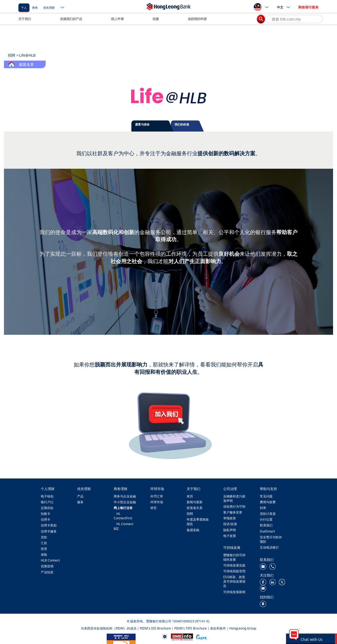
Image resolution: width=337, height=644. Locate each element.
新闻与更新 (195, 502)
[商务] (35, 7)
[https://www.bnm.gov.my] (165, 636)
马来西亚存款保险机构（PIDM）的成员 (109, 628)
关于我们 (25, 19)
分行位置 (266, 519)
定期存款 (47, 508)
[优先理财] (49, 7)
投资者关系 (195, 508)
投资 (44, 549)
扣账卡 (46, 514)
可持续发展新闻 (234, 592)
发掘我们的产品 (71, 19)
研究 (153, 508)
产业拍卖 (47, 572)
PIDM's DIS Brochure (155, 628)
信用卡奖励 (49, 525)
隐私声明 (230, 530)
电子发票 (230, 536)
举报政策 (230, 518)
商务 (35, 8)
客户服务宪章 (233, 512)
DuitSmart (267, 531)
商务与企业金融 (125, 496)
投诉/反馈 (230, 524)
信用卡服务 (49, 531)
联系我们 (266, 525)
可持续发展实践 (234, 565)
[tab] (152, 126)
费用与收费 (268, 502)
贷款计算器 (268, 514)
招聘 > (13, 55)
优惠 (156, 19)
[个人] (24, 7)
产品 (80, 496)
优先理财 (49, 8)
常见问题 (266, 496)
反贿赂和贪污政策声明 (234, 498)
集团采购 (193, 530)
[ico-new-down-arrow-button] (63, 8)
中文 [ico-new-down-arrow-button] (284, 7)
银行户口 (47, 502)
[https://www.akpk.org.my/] (201, 636)
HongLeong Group (243, 628)
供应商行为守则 (234, 507)
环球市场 (157, 502)
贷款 (44, 537)
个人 (24, 8)
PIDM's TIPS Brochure (190, 628)
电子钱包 (47, 496)
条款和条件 (218, 628)
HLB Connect (50, 560)
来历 (190, 496)
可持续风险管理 (234, 571)
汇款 (44, 543)
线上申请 (117, 19)
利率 (263, 508)
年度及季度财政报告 (198, 522)
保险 (44, 555)
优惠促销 (47, 566)
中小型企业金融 (125, 502)
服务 (80, 502)
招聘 (190, 514)
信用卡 (46, 519)
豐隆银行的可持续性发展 (234, 557)
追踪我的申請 (197, 19)
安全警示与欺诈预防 (271, 539)
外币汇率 (157, 496)
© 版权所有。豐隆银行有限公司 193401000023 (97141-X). (168, 621)
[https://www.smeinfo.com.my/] (182, 636)
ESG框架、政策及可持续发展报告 (234, 581)
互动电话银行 (269, 547)
